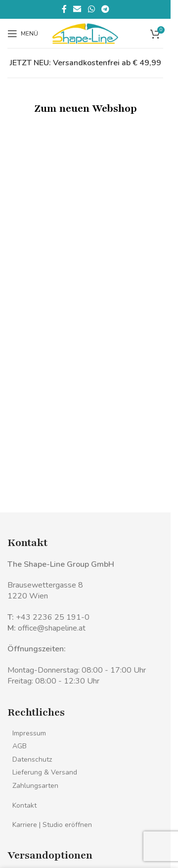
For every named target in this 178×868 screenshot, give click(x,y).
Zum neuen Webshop (86, 109)
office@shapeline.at (52, 628)
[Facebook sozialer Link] (64, 9)
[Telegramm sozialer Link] (105, 9)
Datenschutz (32, 759)
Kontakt (24, 805)
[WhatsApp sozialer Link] (91, 9)
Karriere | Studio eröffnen (52, 825)
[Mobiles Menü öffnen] (23, 34)
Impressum (29, 733)
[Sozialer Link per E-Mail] (77, 9)
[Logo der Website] (85, 33)
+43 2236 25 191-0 (53, 617)
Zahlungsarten (35, 786)
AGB (20, 746)
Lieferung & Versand (45, 772)
